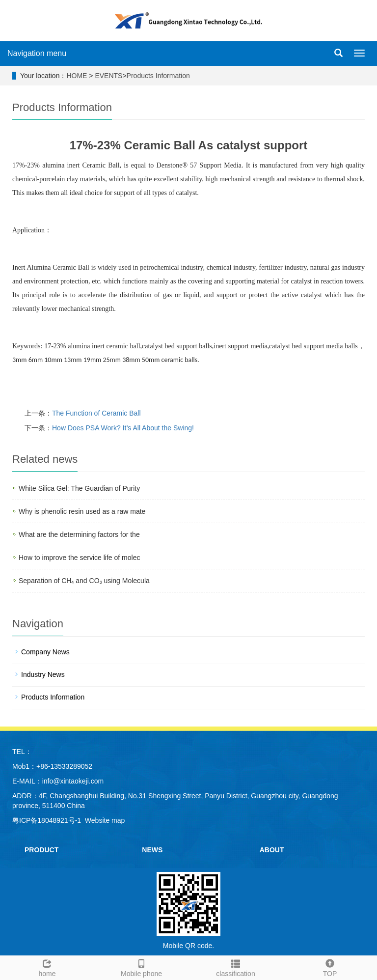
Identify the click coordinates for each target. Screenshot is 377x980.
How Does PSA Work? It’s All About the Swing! (123, 428)
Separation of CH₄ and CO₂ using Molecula (84, 581)
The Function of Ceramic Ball (96, 413)
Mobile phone (141, 967)
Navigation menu (37, 53)
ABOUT (272, 850)
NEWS (152, 850)
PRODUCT (41, 850)
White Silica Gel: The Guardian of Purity (79, 488)
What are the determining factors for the (79, 534)
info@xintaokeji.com (73, 781)
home (47, 967)
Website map (105, 820)
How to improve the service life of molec (79, 558)
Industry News (43, 674)
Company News (45, 652)
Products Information (158, 76)
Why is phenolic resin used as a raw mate (82, 511)
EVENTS (108, 76)
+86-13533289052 (64, 766)
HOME (77, 76)
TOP (330, 967)
